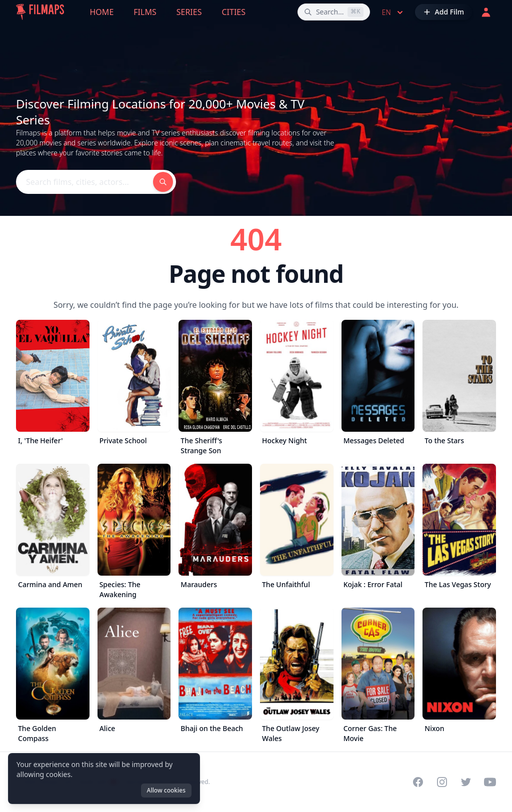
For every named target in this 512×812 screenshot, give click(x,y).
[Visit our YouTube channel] (490, 782)
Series (189, 12)
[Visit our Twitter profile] (466, 782)
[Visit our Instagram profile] (442, 782)
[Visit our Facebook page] (418, 782)
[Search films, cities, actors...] (334, 12)
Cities (233, 12)
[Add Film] (443, 12)
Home (102, 12)
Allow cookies (166, 790)
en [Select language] (393, 12)
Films (145, 12)
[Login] (486, 12)
